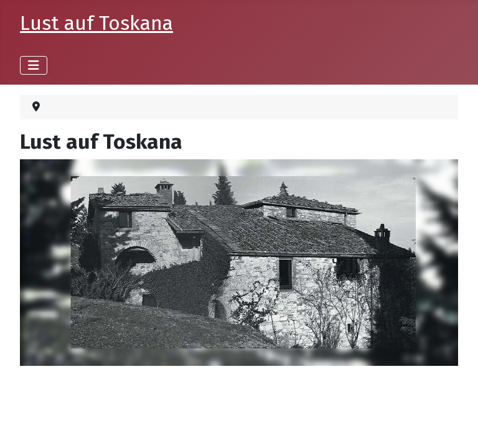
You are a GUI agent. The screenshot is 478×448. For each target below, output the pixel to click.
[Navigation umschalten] (34, 65)
